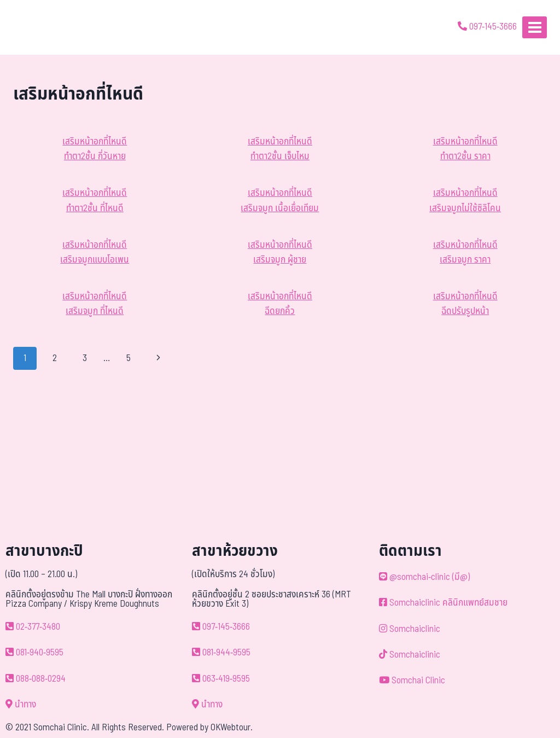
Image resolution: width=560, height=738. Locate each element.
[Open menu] (535, 27)
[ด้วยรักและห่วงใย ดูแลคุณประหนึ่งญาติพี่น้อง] (40, 27)
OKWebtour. (232, 728)
